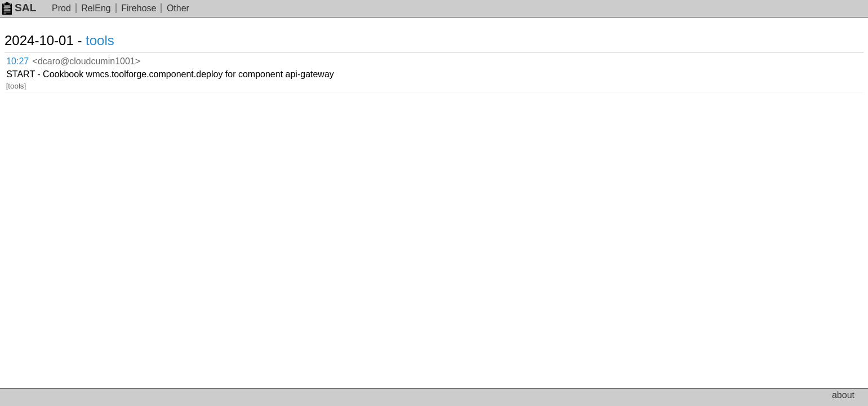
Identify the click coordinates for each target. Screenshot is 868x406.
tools (113, 40)
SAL (19, 8)
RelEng (96, 8)
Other (178, 8)
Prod (61, 8)
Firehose (139, 8)
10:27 (29, 59)
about (843, 395)
